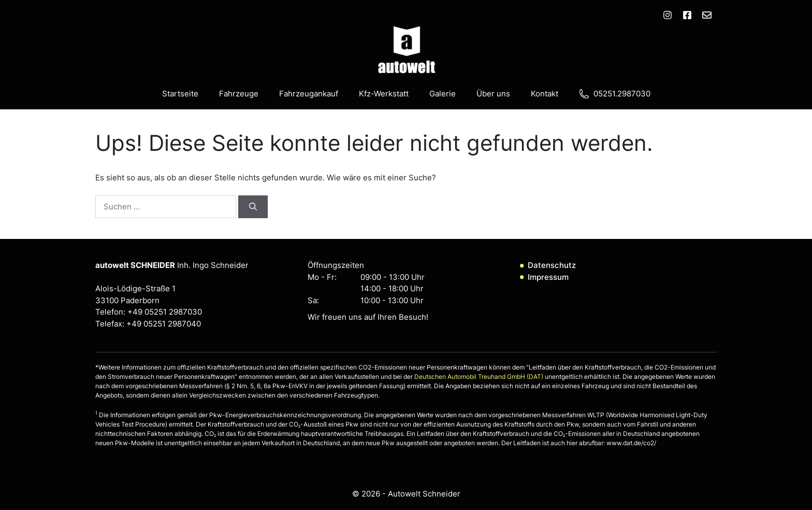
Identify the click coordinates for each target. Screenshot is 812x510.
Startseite (180, 94)
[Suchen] (253, 207)
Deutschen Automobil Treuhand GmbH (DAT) (480, 377)
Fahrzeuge (239, 94)
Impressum (548, 277)
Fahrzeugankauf (309, 94)
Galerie (443, 94)
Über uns (493, 94)
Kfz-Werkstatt (384, 94)
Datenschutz (552, 265)
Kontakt (545, 94)
